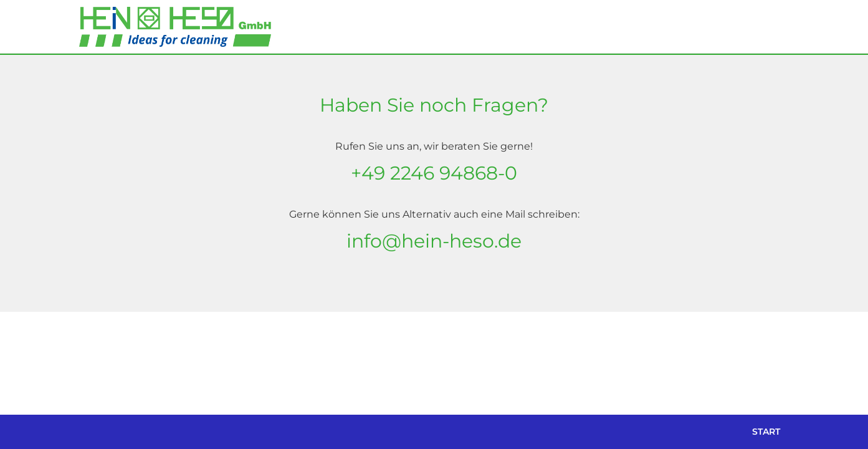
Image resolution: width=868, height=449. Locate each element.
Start (766, 432)
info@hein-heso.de (434, 241)
